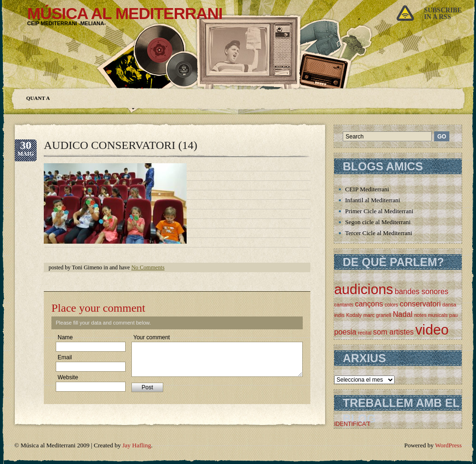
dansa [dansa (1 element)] (449, 305)
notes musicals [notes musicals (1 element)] (431, 315)
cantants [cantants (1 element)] (344, 305)
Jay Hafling (137, 445)
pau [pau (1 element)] (454, 315)
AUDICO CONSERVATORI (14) (121, 145)
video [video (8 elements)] (432, 330)
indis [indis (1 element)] (339, 315)
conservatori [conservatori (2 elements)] (420, 304)
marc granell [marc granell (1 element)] (377, 315)
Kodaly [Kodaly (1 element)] (354, 315)
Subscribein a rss (443, 14)
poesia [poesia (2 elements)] (345, 332)
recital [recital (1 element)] (365, 333)
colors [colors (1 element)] (391, 305)
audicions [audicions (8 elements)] (364, 289)
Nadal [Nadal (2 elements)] (402, 314)
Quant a (38, 98)
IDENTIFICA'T (352, 424)
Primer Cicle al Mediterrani (379, 211)
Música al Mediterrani (125, 13)
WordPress (448, 445)
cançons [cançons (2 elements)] (369, 304)
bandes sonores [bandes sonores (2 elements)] (421, 291)
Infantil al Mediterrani (373, 200)
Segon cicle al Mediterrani (378, 222)
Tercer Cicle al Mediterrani (379, 233)
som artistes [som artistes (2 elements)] (393, 332)
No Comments (148, 267)
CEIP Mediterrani (367, 189)
